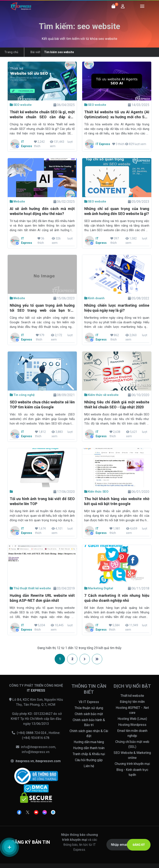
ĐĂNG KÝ (139, 845)
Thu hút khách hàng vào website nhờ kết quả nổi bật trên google (117, 501)
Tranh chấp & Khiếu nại (89, 754)
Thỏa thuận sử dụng (89, 708)
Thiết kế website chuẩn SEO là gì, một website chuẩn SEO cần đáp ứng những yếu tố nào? (42, 115)
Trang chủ (11, 52)
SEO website (21, 105)
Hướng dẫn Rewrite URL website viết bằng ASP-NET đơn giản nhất (42, 598)
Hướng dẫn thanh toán (89, 748)
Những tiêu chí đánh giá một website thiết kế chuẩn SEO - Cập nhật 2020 (117, 405)
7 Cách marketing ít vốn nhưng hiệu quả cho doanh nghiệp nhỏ (117, 598)
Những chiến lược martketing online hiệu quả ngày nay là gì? (117, 308)
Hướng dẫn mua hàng (89, 742)
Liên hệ (89, 766)
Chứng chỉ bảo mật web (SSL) (132, 744)
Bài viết (35, 52)
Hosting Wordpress (132, 725)
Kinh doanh (94, 298)
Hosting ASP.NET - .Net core (132, 710)
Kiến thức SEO (96, 492)
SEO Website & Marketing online (132, 755)
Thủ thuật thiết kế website (30, 588)
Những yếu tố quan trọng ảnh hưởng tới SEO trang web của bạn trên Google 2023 (42, 308)
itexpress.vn (25, 761)
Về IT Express (89, 702)
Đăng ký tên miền (132, 702)
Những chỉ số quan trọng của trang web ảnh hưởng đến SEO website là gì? (117, 211)
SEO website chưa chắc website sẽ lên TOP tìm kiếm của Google (42, 405)
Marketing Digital (99, 588)
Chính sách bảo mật (89, 714)
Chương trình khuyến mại (132, 764)
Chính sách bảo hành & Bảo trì (89, 722)
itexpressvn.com (48, 761)
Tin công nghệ (22, 395)
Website (17, 201)
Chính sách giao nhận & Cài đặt (89, 733)
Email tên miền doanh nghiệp (132, 733)
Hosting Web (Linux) (132, 719)
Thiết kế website (132, 696)
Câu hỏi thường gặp (89, 760)
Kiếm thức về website (101, 395)
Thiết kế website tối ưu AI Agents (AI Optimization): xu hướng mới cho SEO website (117, 115)
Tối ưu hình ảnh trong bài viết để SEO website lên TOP (42, 501)
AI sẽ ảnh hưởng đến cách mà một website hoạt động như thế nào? (42, 211)
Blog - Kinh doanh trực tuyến (132, 772)
